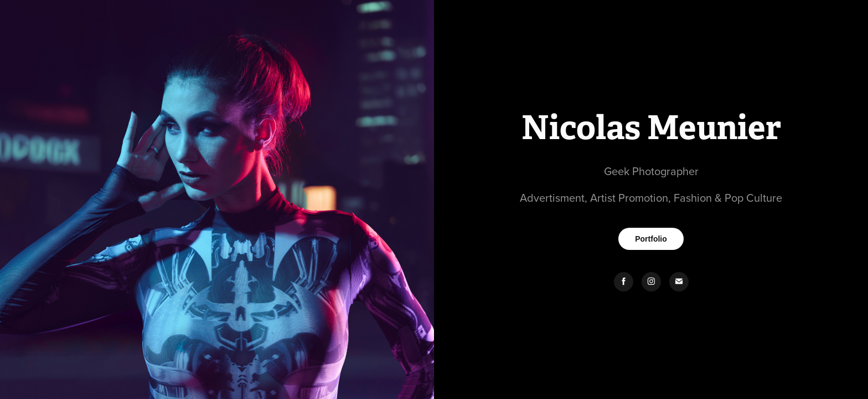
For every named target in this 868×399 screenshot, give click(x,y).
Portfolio (651, 239)
